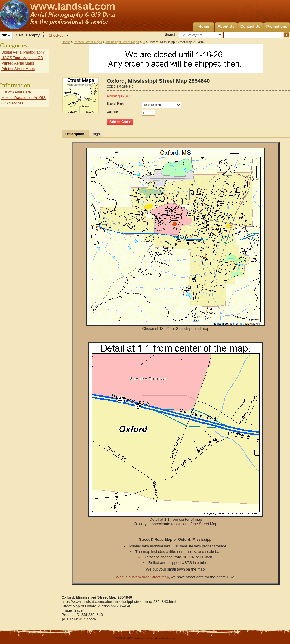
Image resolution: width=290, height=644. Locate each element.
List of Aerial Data (16, 92)
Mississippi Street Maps (122, 42)
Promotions (277, 26)
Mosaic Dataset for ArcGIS (24, 98)
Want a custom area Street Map (142, 577)
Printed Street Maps (88, 42)
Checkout (56, 35)
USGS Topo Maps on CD (22, 58)
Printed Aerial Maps (18, 63)
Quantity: (113, 112)
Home (204, 26)
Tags (96, 134)
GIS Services (12, 103)
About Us (226, 26)
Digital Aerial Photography (23, 52)
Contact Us (250, 26)
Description (75, 134)
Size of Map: (115, 104)
